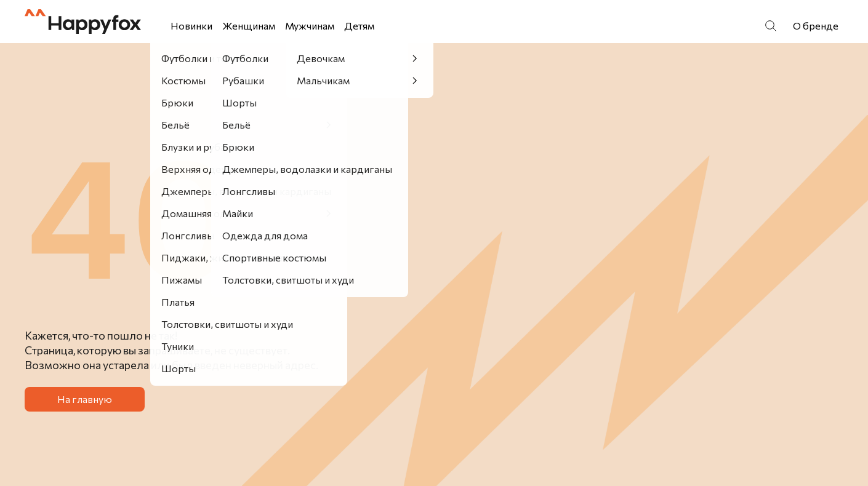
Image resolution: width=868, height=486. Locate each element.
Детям (359, 26)
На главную (85, 399)
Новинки (191, 26)
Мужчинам (310, 26)
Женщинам (249, 26)
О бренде (816, 26)
